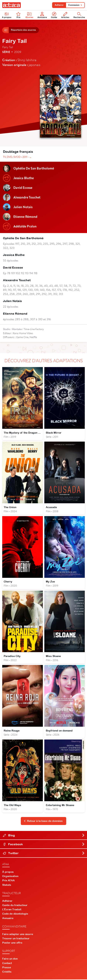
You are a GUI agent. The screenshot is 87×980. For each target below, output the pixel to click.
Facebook (44, 845)
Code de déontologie (15, 914)
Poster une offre (12, 943)
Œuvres (29, 15)
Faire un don (10, 959)
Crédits (7, 972)
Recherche (79, 15)
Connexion (75, 5)
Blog (44, 836)
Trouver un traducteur (16, 939)
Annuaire (42, 15)
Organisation (10, 877)
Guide (54, 15)
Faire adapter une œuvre (18, 934)
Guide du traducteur (15, 906)
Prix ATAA (8, 881)
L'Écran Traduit (12, 910)
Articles (65, 15)
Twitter (44, 854)
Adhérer (59, 5)
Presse (7, 968)
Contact (7, 963)
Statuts (7, 885)
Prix (18, 15)
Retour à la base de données (43, 821)
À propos (7, 15)
